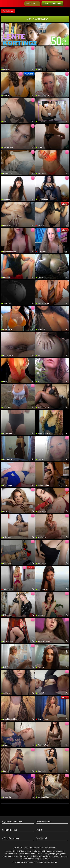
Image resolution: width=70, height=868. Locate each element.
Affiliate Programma (11, 838)
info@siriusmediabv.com (48, 862)
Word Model (42, 838)
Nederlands (8, 11)
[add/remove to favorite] (3, 48)
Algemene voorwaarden (12, 822)
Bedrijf (39, 830)
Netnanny (36, 859)
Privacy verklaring (44, 822)
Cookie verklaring (9, 830)
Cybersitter (46, 859)
